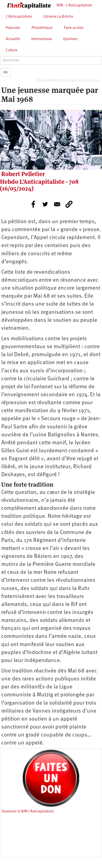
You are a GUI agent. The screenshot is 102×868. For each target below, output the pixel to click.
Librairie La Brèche (58, 17)
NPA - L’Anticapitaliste (74, 6)
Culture (12, 50)
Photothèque (42, 28)
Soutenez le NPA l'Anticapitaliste (28, 812)
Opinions (70, 39)
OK (5, 72)
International (42, 39)
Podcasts (13, 28)
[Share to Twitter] (45, 204)
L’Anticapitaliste (19, 17)
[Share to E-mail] (57, 204)
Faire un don (74, 28)
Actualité (13, 39)
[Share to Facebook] (33, 204)
